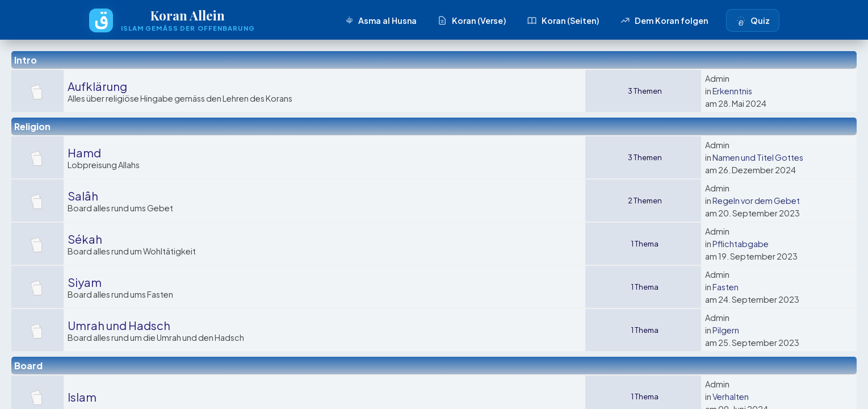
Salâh (83, 196)
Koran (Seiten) (563, 20)
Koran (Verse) (472, 20)
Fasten (726, 287)
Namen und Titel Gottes (758, 157)
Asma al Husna (380, 20)
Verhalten (731, 397)
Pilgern (726, 330)
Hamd (84, 153)
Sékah (85, 239)
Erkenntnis (732, 91)
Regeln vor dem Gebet (756, 201)
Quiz (753, 20)
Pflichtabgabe (741, 244)
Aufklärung (97, 86)
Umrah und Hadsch (119, 325)
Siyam (85, 282)
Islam (82, 397)
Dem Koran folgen (664, 20)
